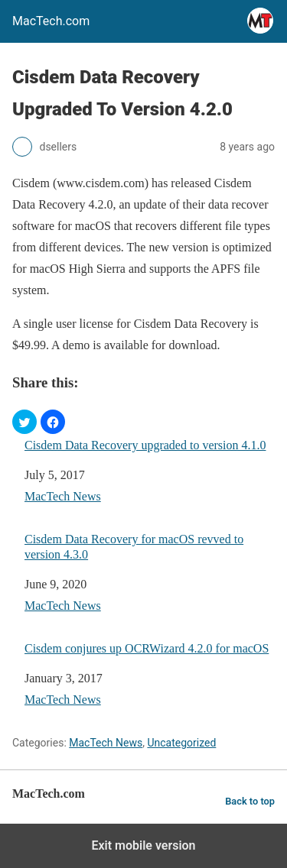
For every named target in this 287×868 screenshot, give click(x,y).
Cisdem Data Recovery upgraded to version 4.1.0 (145, 445)
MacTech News (63, 496)
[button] (24, 422)
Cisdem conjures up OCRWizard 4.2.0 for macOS (147, 648)
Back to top (250, 801)
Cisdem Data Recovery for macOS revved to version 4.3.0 (134, 546)
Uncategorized (181, 743)
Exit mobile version (143, 845)
